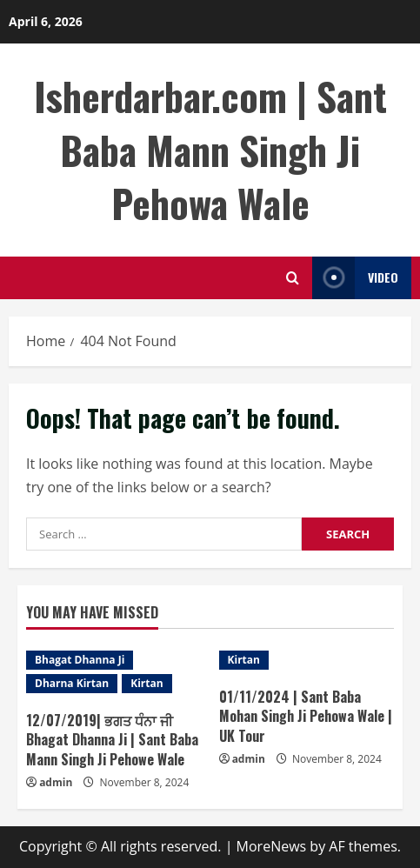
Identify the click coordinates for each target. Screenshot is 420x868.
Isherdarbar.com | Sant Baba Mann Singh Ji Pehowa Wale (210, 150)
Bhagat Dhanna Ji (80, 660)
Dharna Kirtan (72, 683)
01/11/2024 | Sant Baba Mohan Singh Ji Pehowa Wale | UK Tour (306, 716)
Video (355, 278)
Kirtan (147, 683)
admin (56, 782)
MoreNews (272, 846)
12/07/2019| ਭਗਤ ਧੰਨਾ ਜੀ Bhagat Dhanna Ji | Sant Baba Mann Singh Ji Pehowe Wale (112, 740)
